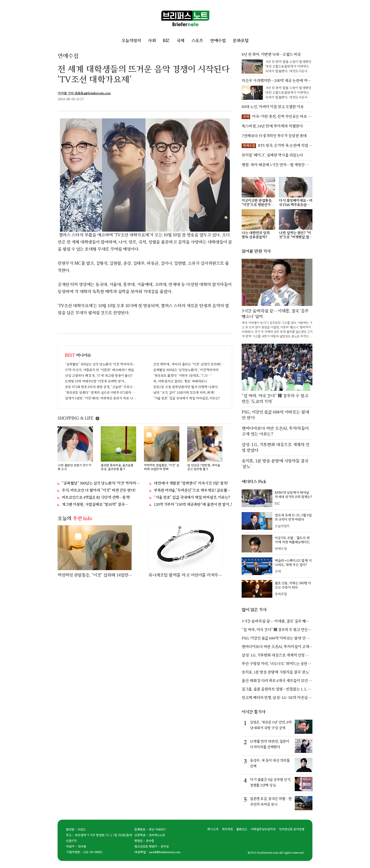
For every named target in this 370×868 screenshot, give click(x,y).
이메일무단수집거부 (263, 829)
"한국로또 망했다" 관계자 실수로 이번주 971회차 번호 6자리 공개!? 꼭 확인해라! (101, 393)
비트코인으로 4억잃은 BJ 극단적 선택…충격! (96, 498)
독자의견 (227, 829)
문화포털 (241, 41)
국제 (180, 41)
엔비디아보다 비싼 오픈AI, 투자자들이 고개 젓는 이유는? (275, 647)
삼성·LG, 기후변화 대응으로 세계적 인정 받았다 (275, 656)
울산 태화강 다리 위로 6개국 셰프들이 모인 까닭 (277, 681)
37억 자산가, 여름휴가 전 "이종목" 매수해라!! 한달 (99, 370)
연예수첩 (218, 41)
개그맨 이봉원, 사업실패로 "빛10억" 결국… (95, 505)
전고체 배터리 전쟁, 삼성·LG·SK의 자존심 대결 (277, 698)
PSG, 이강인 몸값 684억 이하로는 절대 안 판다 (276, 639)
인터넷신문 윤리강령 (292, 829)
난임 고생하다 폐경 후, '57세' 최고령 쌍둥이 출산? (99, 376)
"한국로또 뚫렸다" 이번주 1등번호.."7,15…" (183, 376)
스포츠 (197, 41)
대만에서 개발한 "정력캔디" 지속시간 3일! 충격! (191, 483)
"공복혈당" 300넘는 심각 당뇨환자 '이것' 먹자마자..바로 (101, 364)
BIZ (166, 41)
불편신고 (242, 829)
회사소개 (213, 829)
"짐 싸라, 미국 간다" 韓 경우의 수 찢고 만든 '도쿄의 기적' (275, 630)
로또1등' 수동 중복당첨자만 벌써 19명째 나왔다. (186, 387)
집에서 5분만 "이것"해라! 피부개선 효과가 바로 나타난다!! (101, 398)
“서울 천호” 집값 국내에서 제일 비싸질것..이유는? (187, 398)
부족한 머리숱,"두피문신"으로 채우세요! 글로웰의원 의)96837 (193, 490)
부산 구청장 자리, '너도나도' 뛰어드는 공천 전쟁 (277, 664)
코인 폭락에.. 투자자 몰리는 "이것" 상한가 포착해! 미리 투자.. (189, 364)
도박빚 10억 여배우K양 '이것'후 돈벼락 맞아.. (95, 381)
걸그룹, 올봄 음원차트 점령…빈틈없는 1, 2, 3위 (276, 690)
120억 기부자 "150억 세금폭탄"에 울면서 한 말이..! (193, 505)
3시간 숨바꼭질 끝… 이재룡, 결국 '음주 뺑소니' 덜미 (275, 622)
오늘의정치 (131, 41)
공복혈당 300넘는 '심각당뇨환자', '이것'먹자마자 (186, 370)
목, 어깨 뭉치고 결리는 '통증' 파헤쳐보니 (180, 381)
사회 (152, 41)
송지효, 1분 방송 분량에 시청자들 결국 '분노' (276, 672)
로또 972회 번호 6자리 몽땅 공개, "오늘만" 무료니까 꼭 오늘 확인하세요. (101, 387)
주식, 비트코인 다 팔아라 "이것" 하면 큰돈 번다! (99, 490)
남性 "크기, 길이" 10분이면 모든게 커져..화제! (184, 393)
